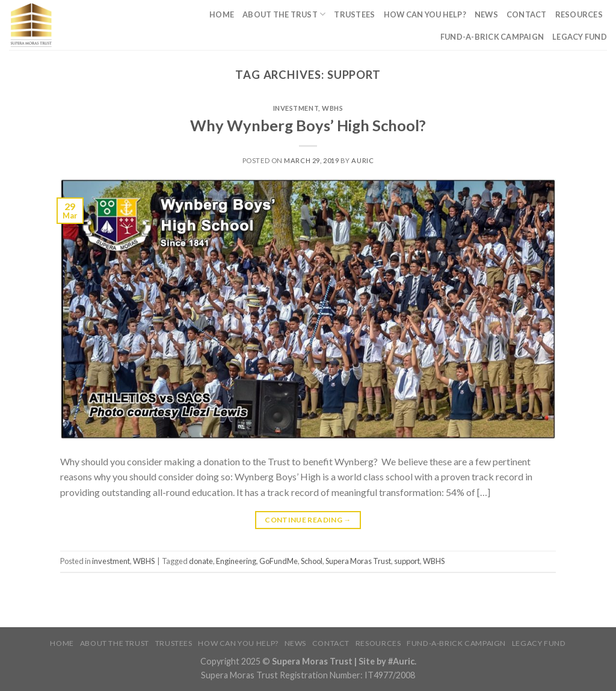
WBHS (332, 108)
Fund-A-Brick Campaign (492, 37)
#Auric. (401, 661)
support (407, 561)
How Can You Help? (425, 14)
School (312, 561)
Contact (527, 14)
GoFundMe (279, 561)
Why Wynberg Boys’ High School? (308, 125)
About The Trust (284, 14)
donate (201, 561)
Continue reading (308, 520)
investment (296, 108)
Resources (579, 14)
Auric (362, 160)
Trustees (354, 14)
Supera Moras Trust (358, 561)
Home (222, 14)
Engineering (236, 561)
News (486, 14)
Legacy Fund (580, 37)
